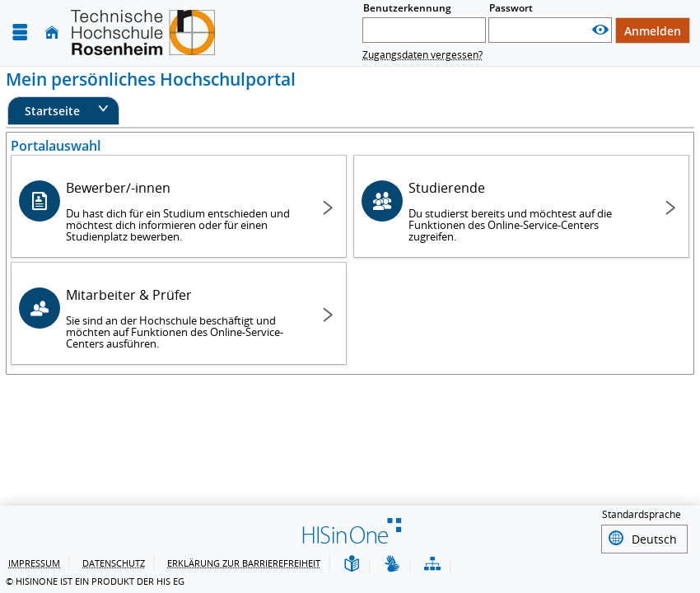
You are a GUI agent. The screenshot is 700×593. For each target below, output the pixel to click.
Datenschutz (114, 563)
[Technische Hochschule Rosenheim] (143, 33)
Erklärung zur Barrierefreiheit (244, 563)
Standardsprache (642, 517)
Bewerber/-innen (183, 211)
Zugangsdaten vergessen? (422, 55)
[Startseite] (52, 33)
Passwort (511, 8)
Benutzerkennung (407, 8)
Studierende (525, 211)
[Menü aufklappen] (20, 33)
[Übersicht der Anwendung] (432, 565)
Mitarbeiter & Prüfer (183, 318)
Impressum (34, 563)
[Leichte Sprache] (352, 565)
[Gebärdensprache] (392, 565)
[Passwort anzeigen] (600, 30)
